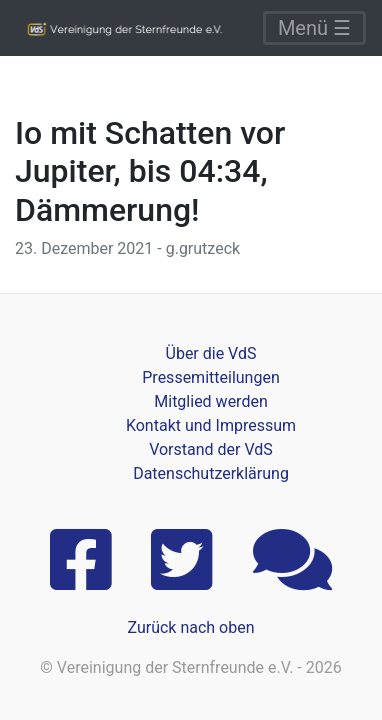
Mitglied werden (210, 401)
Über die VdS (211, 353)
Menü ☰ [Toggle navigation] (314, 28)
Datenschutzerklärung (211, 473)
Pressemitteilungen (210, 377)
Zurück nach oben (190, 627)
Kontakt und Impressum (211, 425)
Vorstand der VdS (211, 449)
